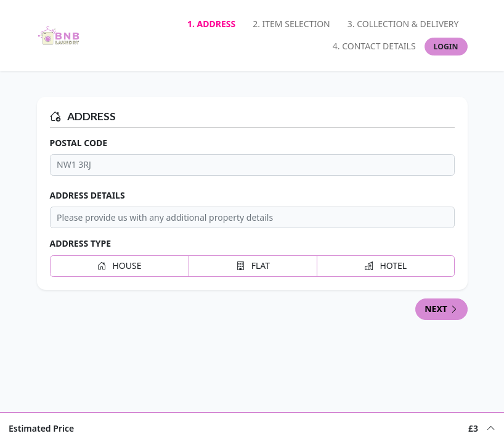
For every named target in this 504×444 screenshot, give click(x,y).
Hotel (386, 265)
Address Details (87, 195)
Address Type (81, 243)
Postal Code (79, 143)
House (120, 265)
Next (441, 309)
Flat (253, 265)
